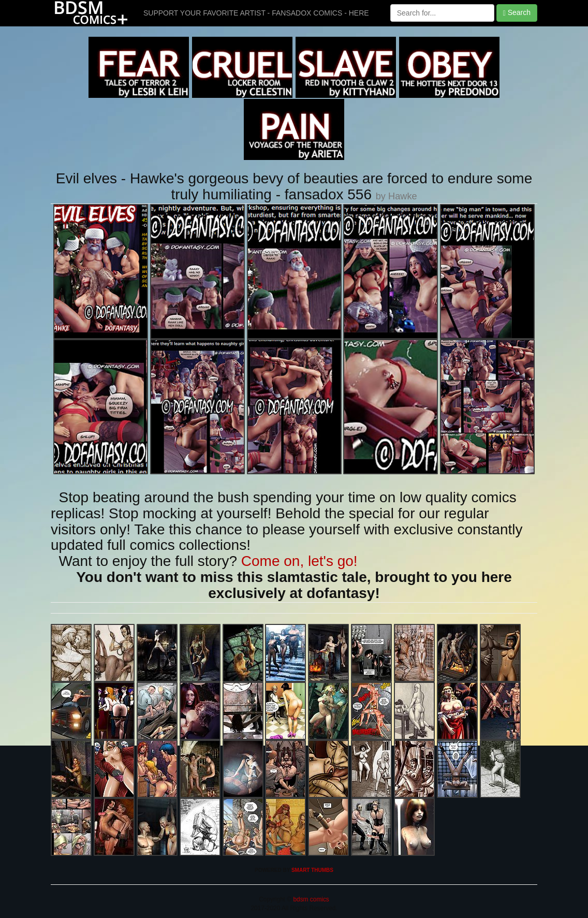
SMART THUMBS (312, 870)
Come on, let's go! (299, 561)
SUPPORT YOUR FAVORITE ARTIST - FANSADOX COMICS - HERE (256, 13)
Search (517, 13)
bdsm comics (310, 899)
